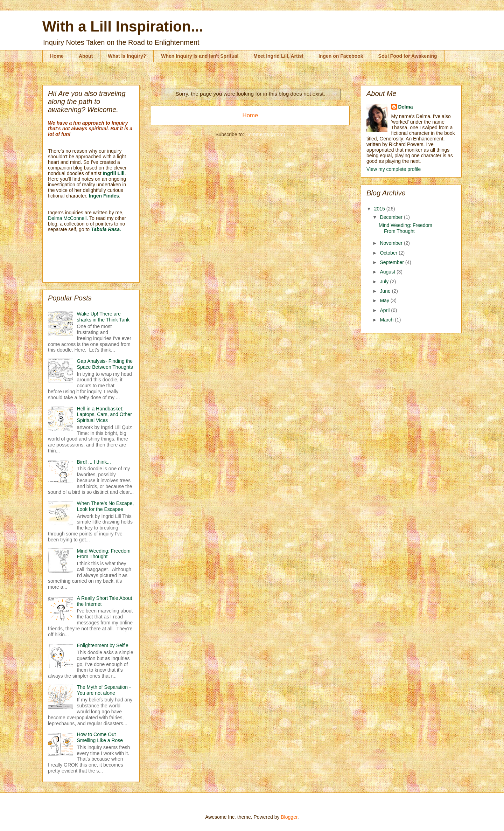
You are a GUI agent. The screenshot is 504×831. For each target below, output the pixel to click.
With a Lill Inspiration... (123, 26)
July (385, 282)
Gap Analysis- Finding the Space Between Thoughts (105, 364)
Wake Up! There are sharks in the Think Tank (103, 317)
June (386, 291)
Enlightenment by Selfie (103, 645)
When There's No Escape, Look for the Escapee (106, 506)
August (388, 272)
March (387, 320)
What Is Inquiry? (127, 56)
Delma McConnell (67, 218)
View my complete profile (394, 169)
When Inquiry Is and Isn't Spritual (200, 56)
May (385, 300)
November (392, 243)
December (392, 217)
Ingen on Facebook (341, 56)
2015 (380, 209)
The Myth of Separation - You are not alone (104, 690)
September (392, 262)
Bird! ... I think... (94, 462)
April (385, 310)
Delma (406, 107)
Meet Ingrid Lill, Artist (278, 56)
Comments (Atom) (265, 134)
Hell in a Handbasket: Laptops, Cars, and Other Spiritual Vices (104, 415)
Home (57, 56)
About (86, 56)
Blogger (289, 817)
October (389, 253)
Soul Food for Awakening (408, 56)
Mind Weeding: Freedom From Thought (104, 554)
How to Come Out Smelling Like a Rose (100, 737)
